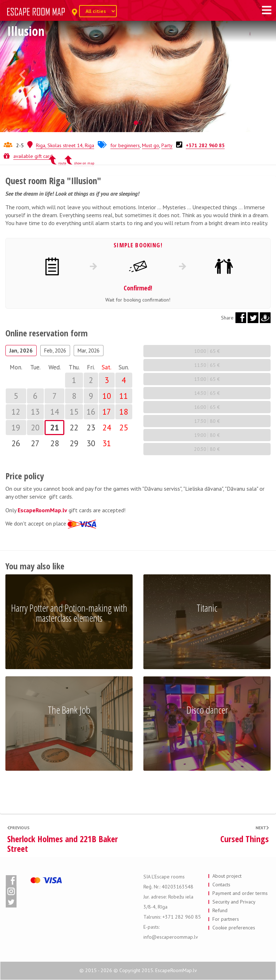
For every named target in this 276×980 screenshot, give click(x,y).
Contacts (221, 885)
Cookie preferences (234, 928)
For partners (226, 919)
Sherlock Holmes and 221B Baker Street (63, 844)
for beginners (125, 145)
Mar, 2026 (89, 351)
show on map (84, 163)
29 (74, 443)
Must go (151, 145)
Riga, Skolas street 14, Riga (65, 145)
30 (91, 443)
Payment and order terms (240, 893)
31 (107, 443)
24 (107, 427)
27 (35, 443)
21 (55, 427)
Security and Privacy (234, 902)
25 (124, 427)
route (62, 163)
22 (74, 427)
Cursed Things (245, 839)
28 (55, 443)
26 (16, 443)
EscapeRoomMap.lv (42, 510)
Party (167, 145)
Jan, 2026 (21, 351)
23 (91, 427)
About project (227, 876)
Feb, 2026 (55, 351)
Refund (220, 910)
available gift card (33, 156)
